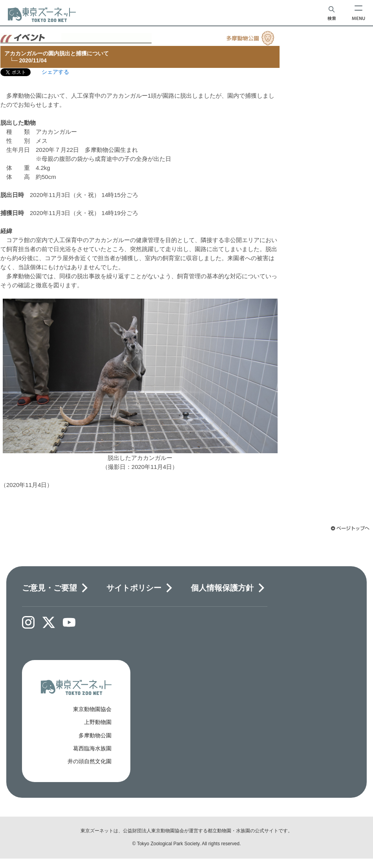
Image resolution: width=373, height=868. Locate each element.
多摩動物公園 (95, 735)
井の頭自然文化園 (90, 761)
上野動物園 (98, 722)
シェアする (55, 72)
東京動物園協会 (92, 709)
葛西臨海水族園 (92, 748)
